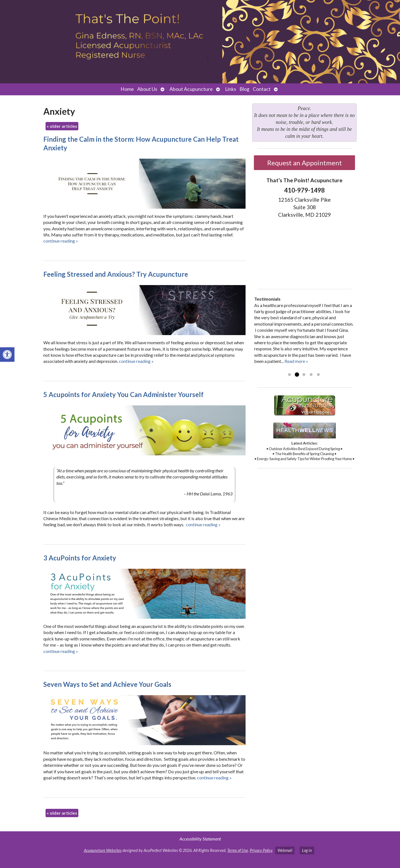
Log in (307, 850)
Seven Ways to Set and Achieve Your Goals (107, 684)
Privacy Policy (261, 850)
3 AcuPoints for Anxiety (80, 558)
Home (127, 89)
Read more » (296, 361)
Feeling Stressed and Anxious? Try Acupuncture (116, 274)
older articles (62, 126)
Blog (244, 89)
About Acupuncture (191, 89)
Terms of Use (238, 850)
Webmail (285, 850)
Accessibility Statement (200, 839)
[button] (7, 355)
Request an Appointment (305, 163)
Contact (262, 89)
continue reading (61, 241)
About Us (147, 89)
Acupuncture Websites (103, 850)
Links (231, 89)
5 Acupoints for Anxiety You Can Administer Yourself (123, 394)
